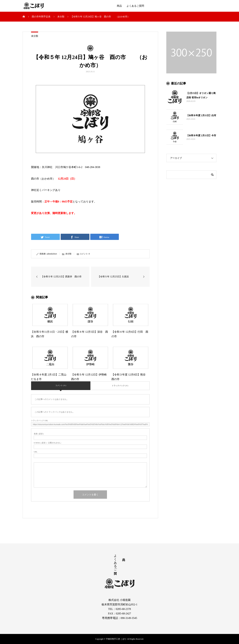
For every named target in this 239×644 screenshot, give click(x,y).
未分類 (35, 36)
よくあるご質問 (135, 6)
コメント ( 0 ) (61, 385)
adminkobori (52, 254)
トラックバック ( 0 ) (120, 386)
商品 (119, 6)
